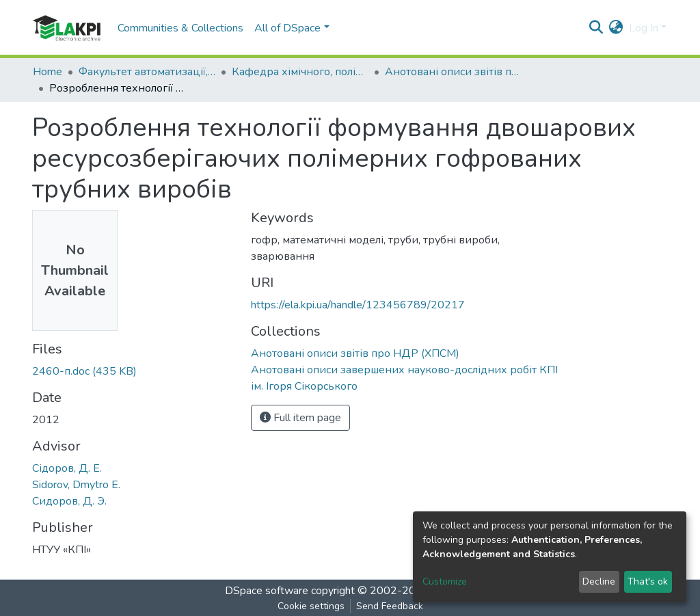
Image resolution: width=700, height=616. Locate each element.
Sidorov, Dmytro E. (76, 485)
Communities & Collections (180, 28)
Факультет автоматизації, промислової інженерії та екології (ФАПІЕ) (147, 72)
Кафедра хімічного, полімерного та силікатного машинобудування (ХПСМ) (300, 72)
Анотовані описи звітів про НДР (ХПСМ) (453, 72)
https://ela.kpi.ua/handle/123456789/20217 (358, 305)
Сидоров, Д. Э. (69, 501)
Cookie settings (311, 606)
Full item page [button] (300, 418)
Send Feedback (390, 606)
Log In (644, 28)
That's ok (648, 581)
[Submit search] (596, 28)
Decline (599, 581)
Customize (445, 581)
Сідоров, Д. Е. (67, 468)
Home (48, 72)
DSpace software (267, 591)
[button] (616, 28)
